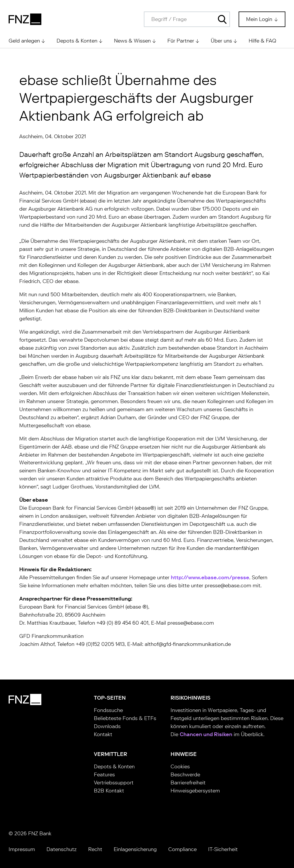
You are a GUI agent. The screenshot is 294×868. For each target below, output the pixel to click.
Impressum (22, 849)
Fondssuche (108, 710)
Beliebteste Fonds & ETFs (125, 718)
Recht (95, 849)
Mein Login (260, 19)
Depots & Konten (114, 767)
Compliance (182, 849)
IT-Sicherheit (223, 849)
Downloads (107, 726)
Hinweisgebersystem (195, 791)
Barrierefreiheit (188, 783)
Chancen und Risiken (206, 734)
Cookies (180, 767)
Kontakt (103, 734)
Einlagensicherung (135, 849)
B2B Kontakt (109, 791)
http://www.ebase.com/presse (210, 578)
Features (104, 775)
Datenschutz (62, 849)
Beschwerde (185, 775)
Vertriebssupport (114, 783)
